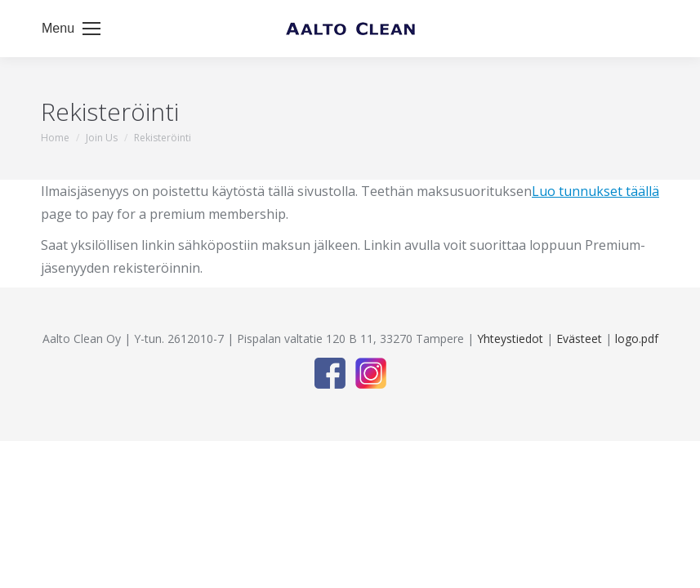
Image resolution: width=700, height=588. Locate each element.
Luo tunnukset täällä (595, 191)
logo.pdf (637, 339)
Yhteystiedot (510, 339)
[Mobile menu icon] (71, 29)
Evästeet (579, 339)
